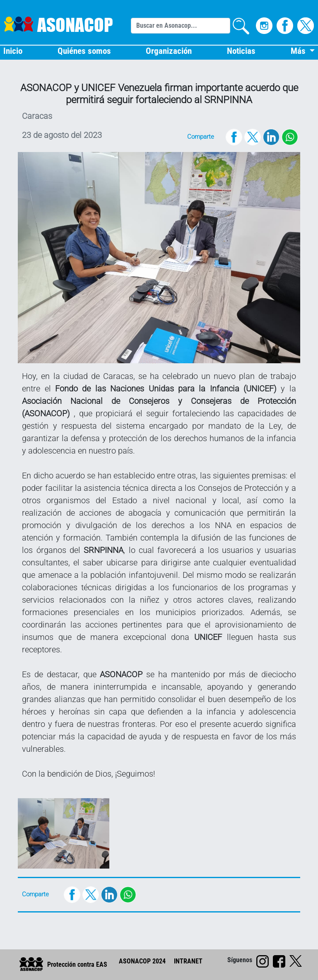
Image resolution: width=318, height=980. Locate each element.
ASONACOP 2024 (142, 961)
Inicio (13, 51)
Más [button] (299, 51)
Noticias (241, 51)
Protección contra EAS (77, 964)
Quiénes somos (84, 51)
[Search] (181, 26)
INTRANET (188, 961)
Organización (169, 51)
